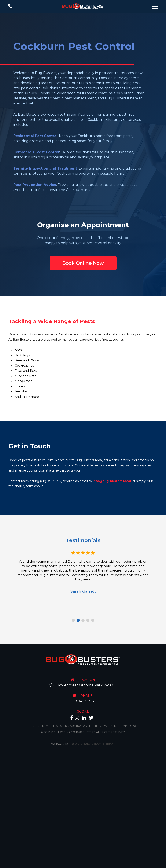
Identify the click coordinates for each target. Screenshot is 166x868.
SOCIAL (83, 712)
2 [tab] (78, 620)
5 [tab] (93, 620)
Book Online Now (83, 263)
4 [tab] (88, 620)
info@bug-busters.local (112, 481)
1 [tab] (73, 620)
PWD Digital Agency (85, 744)
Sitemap (109, 744)
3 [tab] (83, 620)
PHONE (87, 696)
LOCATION (87, 680)
